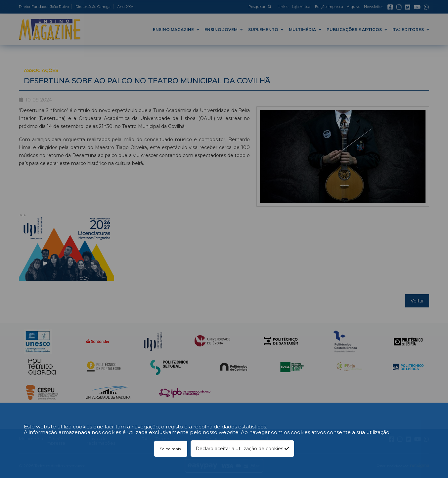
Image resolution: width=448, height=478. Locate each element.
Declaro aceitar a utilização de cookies (242, 449)
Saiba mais (171, 449)
